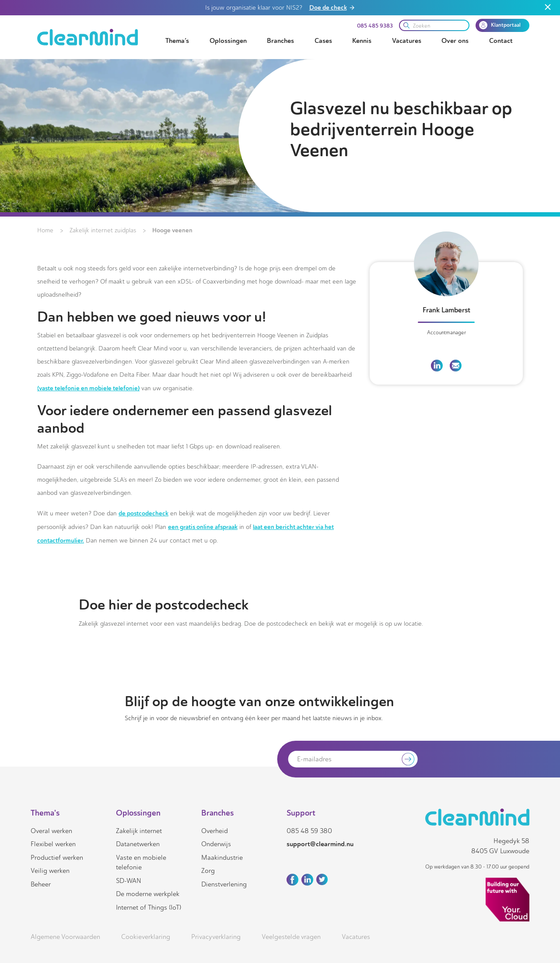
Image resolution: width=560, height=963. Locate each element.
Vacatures (407, 41)
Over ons (455, 41)
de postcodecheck (143, 513)
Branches (280, 41)
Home (45, 230)
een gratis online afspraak (203, 527)
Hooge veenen (172, 230)
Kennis (362, 41)
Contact (501, 41)
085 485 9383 (375, 26)
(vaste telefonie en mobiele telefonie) (88, 388)
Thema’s (177, 41)
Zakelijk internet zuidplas (103, 230)
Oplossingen (228, 41)
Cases (323, 41)
